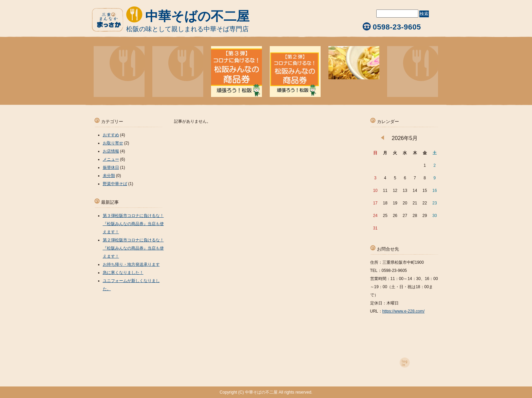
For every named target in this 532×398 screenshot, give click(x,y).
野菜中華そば (115, 184)
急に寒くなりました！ (123, 273)
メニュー (111, 159)
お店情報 (111, 151)
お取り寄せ (113, 143)
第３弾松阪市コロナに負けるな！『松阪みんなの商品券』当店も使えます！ (133, 224)
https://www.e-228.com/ (404, 311)
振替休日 (111, 167)
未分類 (109, 176)
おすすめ (111, 135)
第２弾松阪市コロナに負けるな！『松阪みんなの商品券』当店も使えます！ (133, 248)
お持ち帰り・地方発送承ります (131, 264)
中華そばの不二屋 (197, 16)
